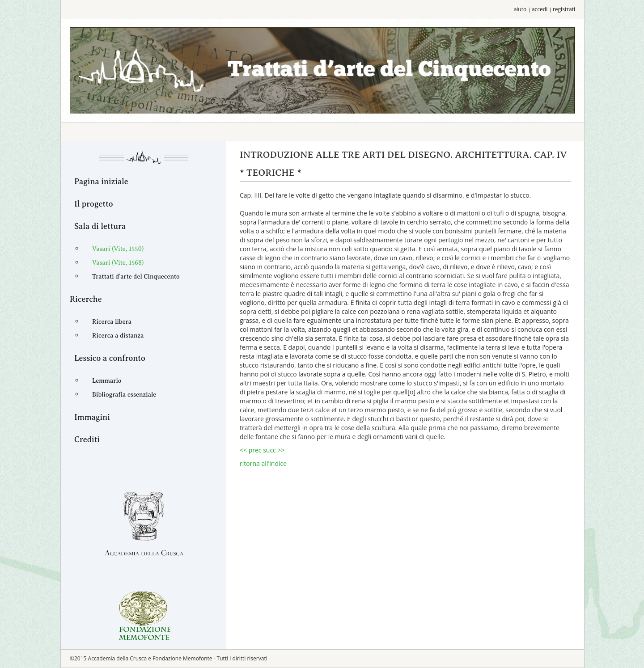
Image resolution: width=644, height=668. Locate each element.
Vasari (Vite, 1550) (118, 249)
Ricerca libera (112, 322)
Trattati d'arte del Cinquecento (136, 277)
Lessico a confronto (110, 358)
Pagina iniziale (101, 182)
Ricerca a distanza (118, 336)
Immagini (92, 417)
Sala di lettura (100, 226)
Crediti (87, 440)
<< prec (251, 450)
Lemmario (107, 381)
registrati (564, 9)
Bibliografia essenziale (124, 395)
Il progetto (94, 204)
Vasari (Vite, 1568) (118, 263)
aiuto (520, 9)
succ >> (274, 450)
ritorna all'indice (263, 463)
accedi (540, 9)
